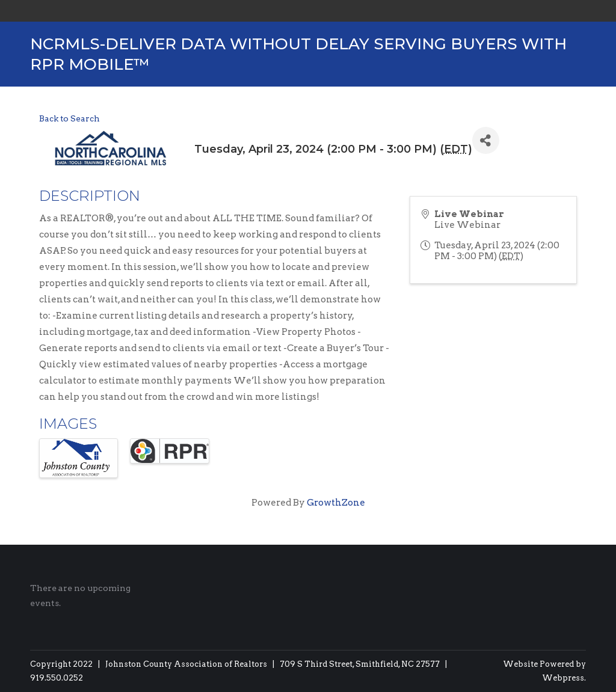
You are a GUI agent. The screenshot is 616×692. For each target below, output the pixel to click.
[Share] (486, 140)
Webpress (563, 678)
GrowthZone (336, 503)
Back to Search (69, 118)
